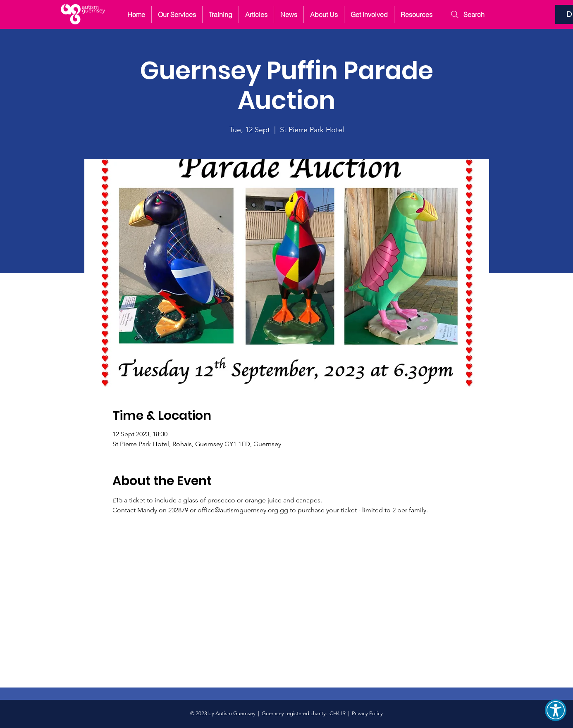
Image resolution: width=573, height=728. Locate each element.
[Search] (473, 14)
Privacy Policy (367, 713)
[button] (556, 710)
